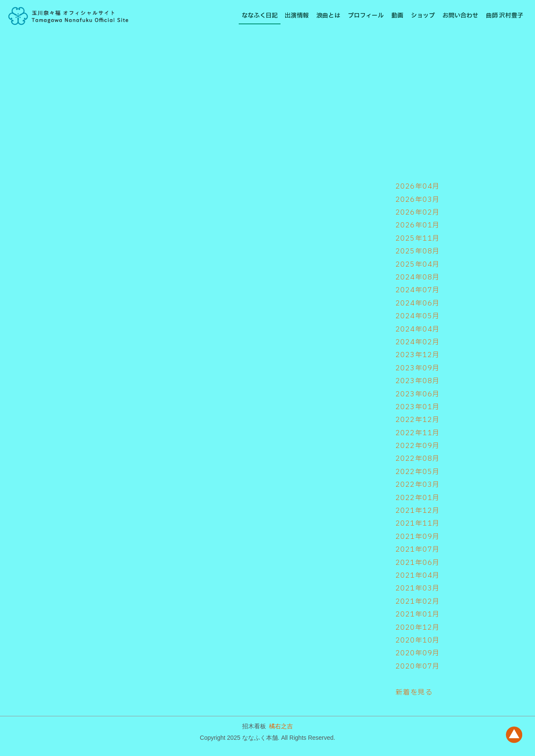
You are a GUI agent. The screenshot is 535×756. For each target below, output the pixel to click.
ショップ (423, 16)
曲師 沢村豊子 (505, 16)
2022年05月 (418, 472)
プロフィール (366, 16)
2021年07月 (418, 550)
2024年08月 (418, 277)
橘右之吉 (281, 726)
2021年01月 (418, 614)
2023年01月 (418, 407)
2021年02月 (418, 602)
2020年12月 (418, 628)
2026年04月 (418, 186)
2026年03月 (418, 200)
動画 (397, 16)
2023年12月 (418, 355)
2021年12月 (418, 511)
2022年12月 (418, 420)
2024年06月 (418, 303)
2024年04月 (418, 329)
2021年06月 (418, 563)
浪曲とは (328, 16)
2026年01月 (418, 225)
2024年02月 (418, 342)
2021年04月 (418, 576)
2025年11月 (418, 238)
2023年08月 (418, 381)
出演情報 (297, 16)
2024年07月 (418, 290)
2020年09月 (418, 653)
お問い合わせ (460, 16)
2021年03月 (418, 588)
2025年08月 (418, 251)
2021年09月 (418, 537)
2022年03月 (418, 485)
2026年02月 (418, 212)
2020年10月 (418, 640)
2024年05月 (418, 316)
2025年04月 (418, 265)
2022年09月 (418, 446)
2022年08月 (418, 459)
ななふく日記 (260, 16)
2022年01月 (418, 498)
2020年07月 (418, 666)
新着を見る (414, 692)
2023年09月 (418, 368)
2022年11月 (418, 433)
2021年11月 (418, 523)
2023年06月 (418, 394)
